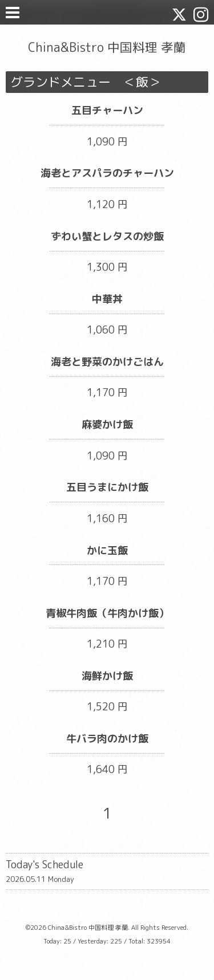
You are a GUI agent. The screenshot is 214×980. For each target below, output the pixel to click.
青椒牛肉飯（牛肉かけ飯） (107, 613)
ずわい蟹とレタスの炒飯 (107, 236)
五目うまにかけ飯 (107, 487)
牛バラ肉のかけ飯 (107, 739)
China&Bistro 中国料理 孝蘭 (107, 47)
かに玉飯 (107, 550)
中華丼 (107, 299)
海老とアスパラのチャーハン (107, 173)
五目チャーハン (107, 110)
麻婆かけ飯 (107, 424)
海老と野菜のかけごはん (107, 362)
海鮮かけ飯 (107, 676)
